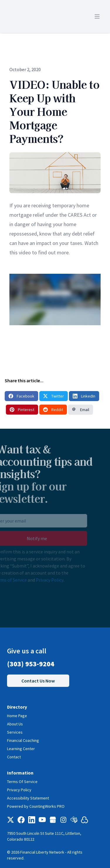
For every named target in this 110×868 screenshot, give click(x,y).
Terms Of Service (22, 782)
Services (15, 732)
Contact (14, 757)
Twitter (54, 396)
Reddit (53, 410)
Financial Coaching (23, 740)
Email (81, 410)
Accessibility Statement (28, 798)
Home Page (17, 716)
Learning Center (21, 749)
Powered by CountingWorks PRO (36, 806)
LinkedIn (84, 396)
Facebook (21, 396)
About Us (15, 724)
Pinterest (22, 410)
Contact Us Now (38, 681)
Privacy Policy (43, 580)
